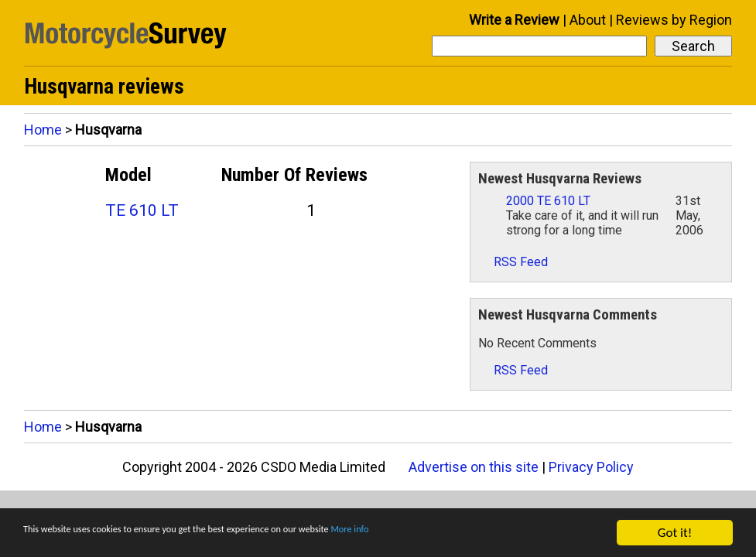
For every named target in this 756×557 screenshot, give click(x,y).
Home (43, 130)
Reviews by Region (674, 20)
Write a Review (514, 20)
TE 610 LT (142, 210)
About (588, 20)
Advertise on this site (474, 467)
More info (476, 533)
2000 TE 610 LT (548, 201)
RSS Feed (513, 262)
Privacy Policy (591, 467)
